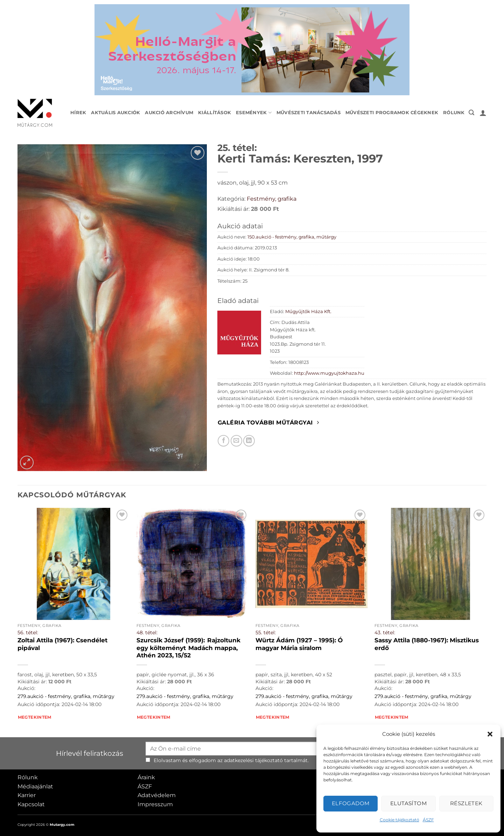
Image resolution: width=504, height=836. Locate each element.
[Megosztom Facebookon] (223, 441)
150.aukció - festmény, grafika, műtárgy (292, 237)
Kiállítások (215, 113)
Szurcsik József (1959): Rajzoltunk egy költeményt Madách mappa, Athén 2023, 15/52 (188, 648)
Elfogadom (351, 803)
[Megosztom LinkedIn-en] (249, 441)
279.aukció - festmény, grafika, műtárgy (66, 696)
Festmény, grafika (272, 199)
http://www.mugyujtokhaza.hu (329, 373)
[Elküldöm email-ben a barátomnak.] (236, 441)
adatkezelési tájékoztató (253, 760)
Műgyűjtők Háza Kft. (308, 312)
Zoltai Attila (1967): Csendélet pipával (62, 644)
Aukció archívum (169, 113)
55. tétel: (266, 633)
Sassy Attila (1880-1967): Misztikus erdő (427, 644)
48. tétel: (147, 633)
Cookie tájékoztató (400, 820)
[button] (490, 734)
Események (254, 113)
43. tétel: (385, 633)
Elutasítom (409, 803)
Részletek (466, 803)
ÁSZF (428, 820)
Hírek (78, 113)
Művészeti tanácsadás (309, 113)
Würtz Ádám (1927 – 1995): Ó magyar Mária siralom (299, 644)
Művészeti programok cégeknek (392, 113)
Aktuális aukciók (115, 113)
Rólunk (454, 113)
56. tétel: (28, 633)
